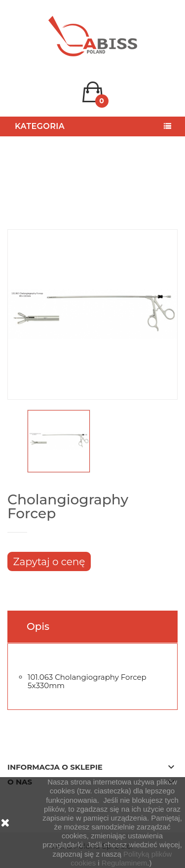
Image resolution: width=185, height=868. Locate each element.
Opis (38, 626)
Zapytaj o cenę (49, 562)
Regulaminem (125, 863)
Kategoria (40, 126)
